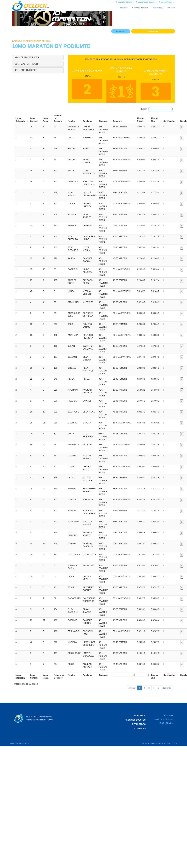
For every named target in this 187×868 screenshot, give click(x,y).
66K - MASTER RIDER (26, 64)
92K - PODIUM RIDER (26, 70)
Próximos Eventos (140, 8)
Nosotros (124, 8)
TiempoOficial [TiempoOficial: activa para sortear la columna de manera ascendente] (140, 120)
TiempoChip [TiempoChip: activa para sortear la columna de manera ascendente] (154, 120)
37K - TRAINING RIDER (27, 57)
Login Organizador (163, 719)
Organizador (167, 2)
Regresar (121, 31)
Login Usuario (166, 723)
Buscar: (157, 109)
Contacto (171, 8)
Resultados (157, 8)
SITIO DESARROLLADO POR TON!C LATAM (160, 744)
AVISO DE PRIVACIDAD (20, 744)
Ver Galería (153, 31)
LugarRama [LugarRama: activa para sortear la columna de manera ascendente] (46, 120)
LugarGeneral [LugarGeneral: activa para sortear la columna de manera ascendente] (34, 120)
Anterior (132, 688)
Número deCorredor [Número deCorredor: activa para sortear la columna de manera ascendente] (58, 118)
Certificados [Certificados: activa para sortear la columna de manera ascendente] (169, 121)
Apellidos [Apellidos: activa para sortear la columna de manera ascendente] (87, 121)
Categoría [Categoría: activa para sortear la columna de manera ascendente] (118, 121)
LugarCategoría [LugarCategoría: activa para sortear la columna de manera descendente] (20, 120)
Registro (168, 715)
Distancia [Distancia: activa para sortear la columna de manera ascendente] (103, 121)
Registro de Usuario (147, 2)
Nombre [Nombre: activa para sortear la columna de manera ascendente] (72, 121)
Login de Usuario (125, 2)
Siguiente (167, 688)
